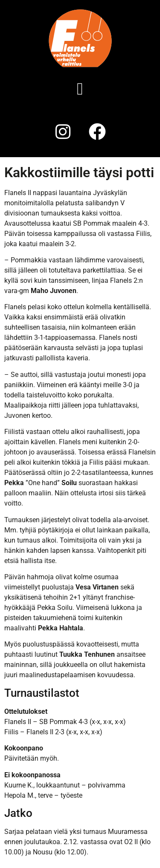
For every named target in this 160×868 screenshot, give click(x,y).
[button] (80, 89)
